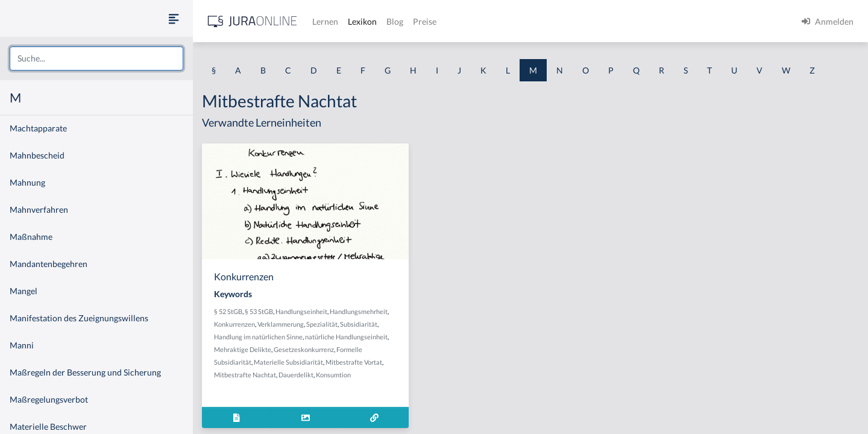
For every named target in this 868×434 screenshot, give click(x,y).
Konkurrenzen (234, 324)
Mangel (24, 291)
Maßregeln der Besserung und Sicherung (85, 372)
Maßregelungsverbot (49, 399)
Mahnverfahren (39, 209)
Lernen (325, 21)
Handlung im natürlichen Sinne (258, 337)
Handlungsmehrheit (359, 311)
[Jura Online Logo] (253, 21)
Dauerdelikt (296, 375)
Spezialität (322, 324)
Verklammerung (281, 324)
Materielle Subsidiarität (288, 362)
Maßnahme (31, 237)
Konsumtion (333, 375)
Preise (425, 21)
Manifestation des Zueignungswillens (79, 318)
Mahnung (27, 182)
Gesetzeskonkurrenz (304, 349)
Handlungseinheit (301, 311)
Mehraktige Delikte (243, 349)
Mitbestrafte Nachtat (245, 375)
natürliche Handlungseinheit (346, 337)
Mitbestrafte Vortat (354, 362)
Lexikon (362, 21)
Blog (395, 21)
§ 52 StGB (228, 311)
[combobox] (96, 58)
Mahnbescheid (37, 155)
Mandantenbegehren (49, 264)
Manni (22, 345)
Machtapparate (38, 128)
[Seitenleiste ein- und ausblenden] (174, 18)
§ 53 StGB (259, 311)
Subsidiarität (359, 324)
